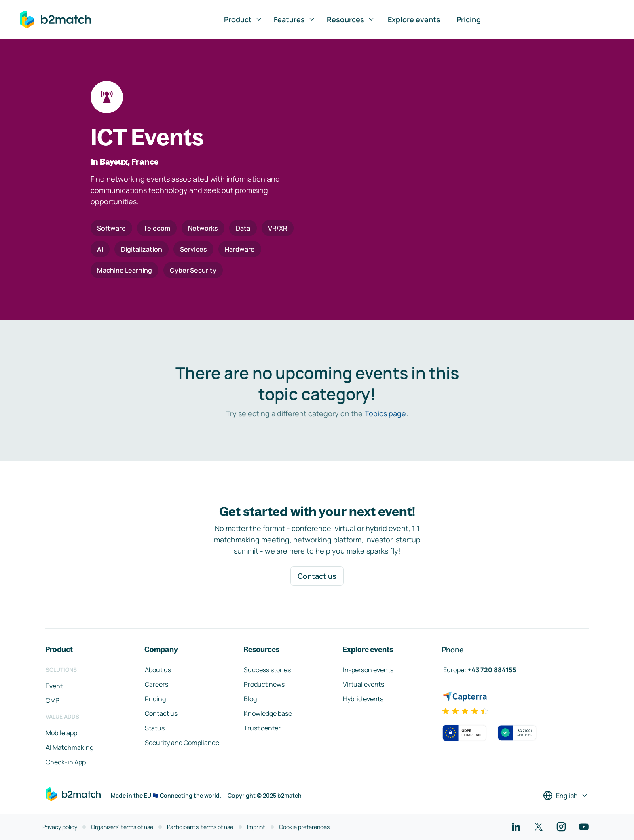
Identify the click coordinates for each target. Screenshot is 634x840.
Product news (264, 684)
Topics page (385, 413)
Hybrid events (363, 699)
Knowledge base (268, 713)
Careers (156, 684)
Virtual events (363, 684)
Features (295, 19)
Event (54, 686)
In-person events (368, 670)
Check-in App (66, 762)
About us (158, 670)
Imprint (256, 827)
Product (243, 19)
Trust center (262, 728)
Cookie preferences (304, 827)
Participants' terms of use (200, 827)
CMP (53, 700)
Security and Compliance (182, 743)
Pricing (469, 19)
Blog (250, 699)
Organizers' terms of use (122, 827)
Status (155, 728)
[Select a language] (566, 796)
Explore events (414, 19)
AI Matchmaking (70, 747)
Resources (351, 19)
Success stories (267, 670)
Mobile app (61, 733)
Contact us (317, 576)
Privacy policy (60, 827)
